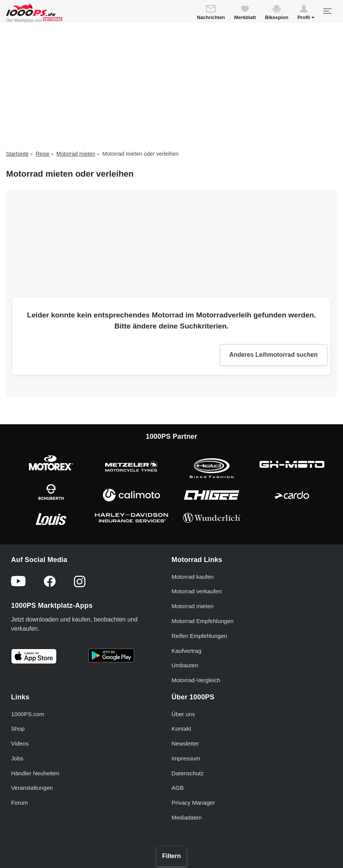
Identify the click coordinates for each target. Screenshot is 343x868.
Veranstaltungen (32, 788)
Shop (18, 729)
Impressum (186, 758)
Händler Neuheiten (35, 773)
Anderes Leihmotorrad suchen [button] (274, 355)
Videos (20, 743)
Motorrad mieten (76, 154)
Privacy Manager (193, 803)
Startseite (17, 154)
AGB (178, 788)
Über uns (183, 714)
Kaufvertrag (187, 651)
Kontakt (181, 729)
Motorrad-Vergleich (196, 680)
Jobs (17, 758)
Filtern (172, 856)
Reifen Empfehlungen (199, 636)
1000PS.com (28, 714)
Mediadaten (187, 817)
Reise (43, 154)
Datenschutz (188, 773)
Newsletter (185, 743)
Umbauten (185, 665)
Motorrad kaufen (193, 577)
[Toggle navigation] (327, 11)
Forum (19, 803)
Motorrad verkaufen (197, 591)
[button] (306, 13)
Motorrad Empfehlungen (203, 621)
